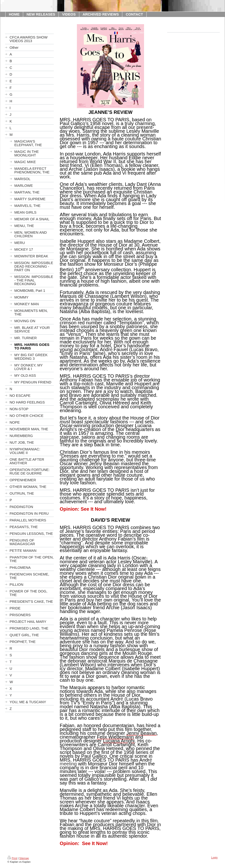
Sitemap (24, 858)
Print (12, 858)
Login (214, 857)
